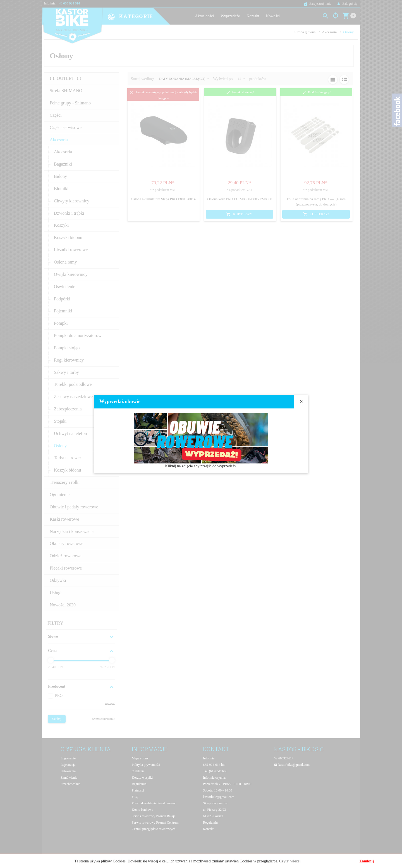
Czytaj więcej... (291, 861)
